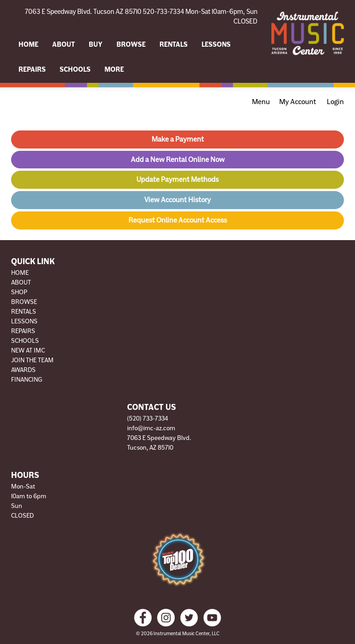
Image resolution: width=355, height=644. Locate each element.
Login (335, 102)
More (114, 69)
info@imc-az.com (151, 428)
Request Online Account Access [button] (178, 220)
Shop (19, 292)
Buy (96, 44)
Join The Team (32, 360)
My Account (298, 102)
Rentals (174, 44)
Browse (131, 44)
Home (28, 44)
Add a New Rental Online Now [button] (178, 160)
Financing (27, 380)
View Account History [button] (177, 200)
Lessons (216, 44)
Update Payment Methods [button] (177, 180)
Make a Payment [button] (178, 139)
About (64, 44)
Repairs (32, 69)
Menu (261, 102)
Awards (23, 370)
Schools (75, 69)
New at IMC (28, 350)
